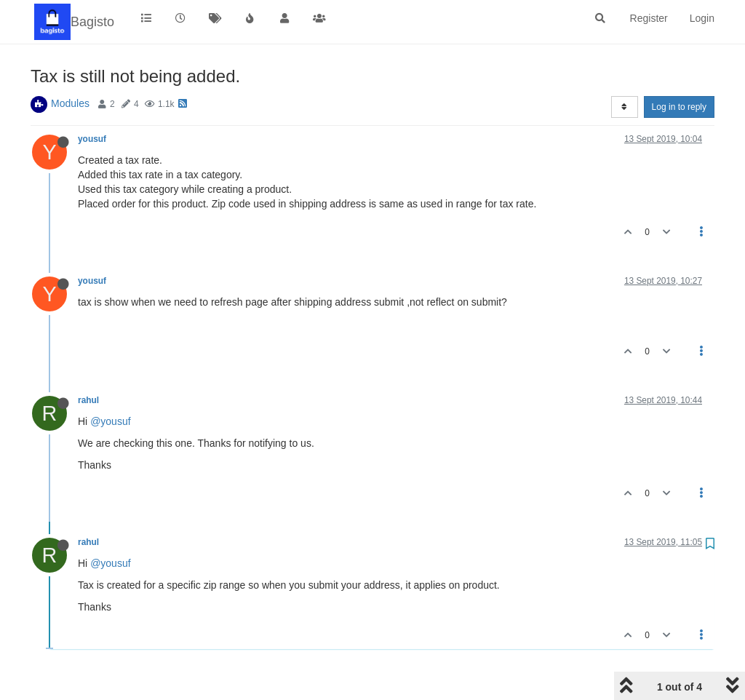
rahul (88, 400)
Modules (70, 103)
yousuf (92, 139)
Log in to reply (679, 107)
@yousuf (110, 421)
